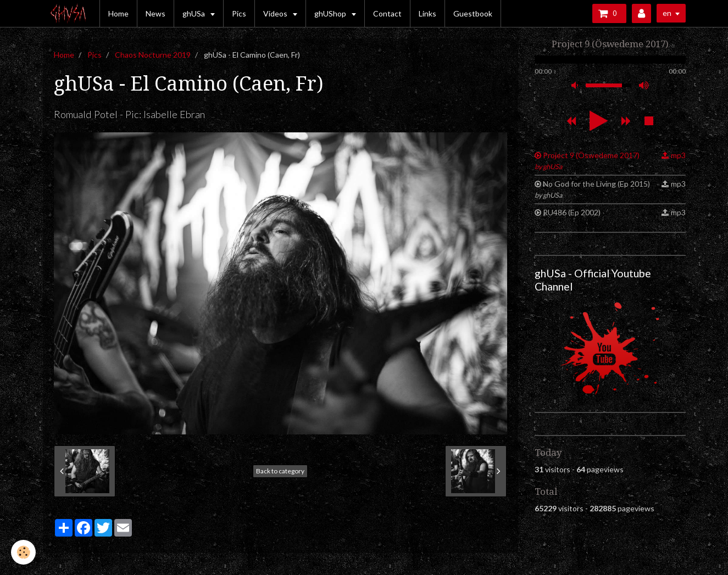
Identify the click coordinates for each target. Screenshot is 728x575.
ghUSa (194, 13)
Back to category (280, 471)
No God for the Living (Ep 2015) (593, 189)
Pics (239, 13)
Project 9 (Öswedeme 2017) (587, 161)
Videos (276, 13)
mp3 (678, 155)
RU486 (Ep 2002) (572, 212)
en (667, 13)
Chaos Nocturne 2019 (153, 55)
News (155, 13)
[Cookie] (23, 552)
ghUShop (331, 13)
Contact (387, 13)
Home (118, 13)
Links (427, 13)
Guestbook (473, 13)
